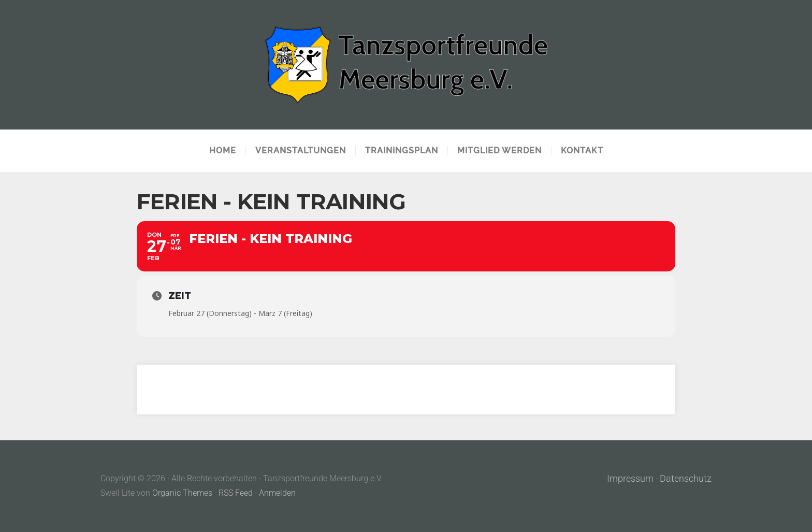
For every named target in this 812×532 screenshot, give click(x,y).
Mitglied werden (499, 151)
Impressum (630, 479)
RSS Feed (236, 493)
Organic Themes (182, 493)
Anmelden (277, 493)
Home (223, 151)
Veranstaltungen (301, 151)
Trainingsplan (402, 151)
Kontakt (582, 151)
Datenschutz (686, 479)
